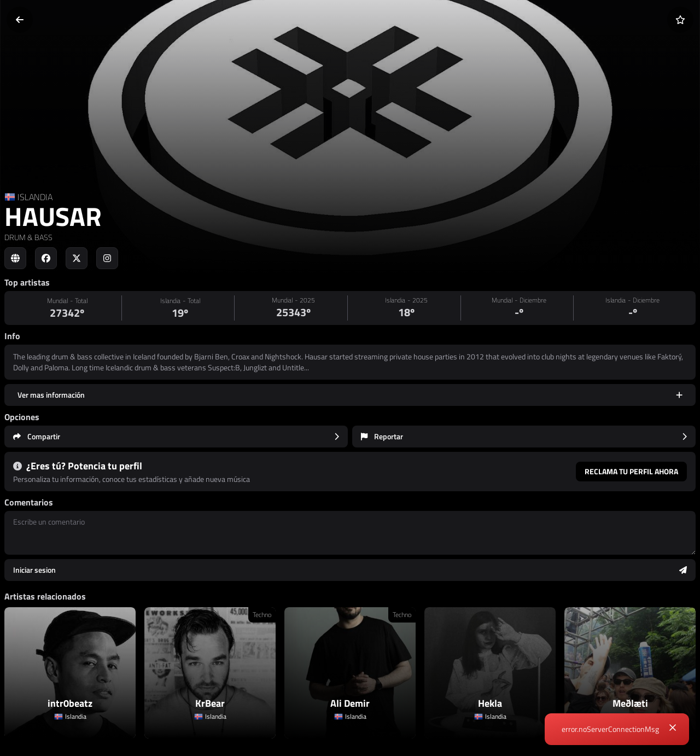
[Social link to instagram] (107, 258)
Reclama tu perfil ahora (631, 471)
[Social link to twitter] (77, 258)
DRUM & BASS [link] (28, 237)
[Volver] (20, 20)
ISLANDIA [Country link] (35, 197)
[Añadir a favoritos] (680, 20)
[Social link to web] (15, 258)
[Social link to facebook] (46, 258)
